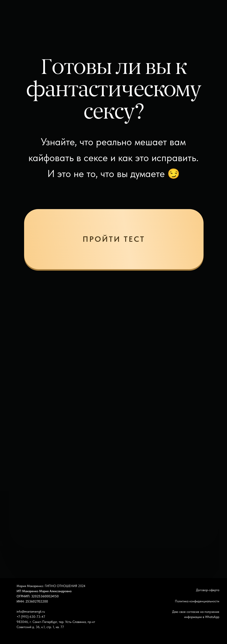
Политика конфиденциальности (197, 601)
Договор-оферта (208, 590)
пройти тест (114, 239)
